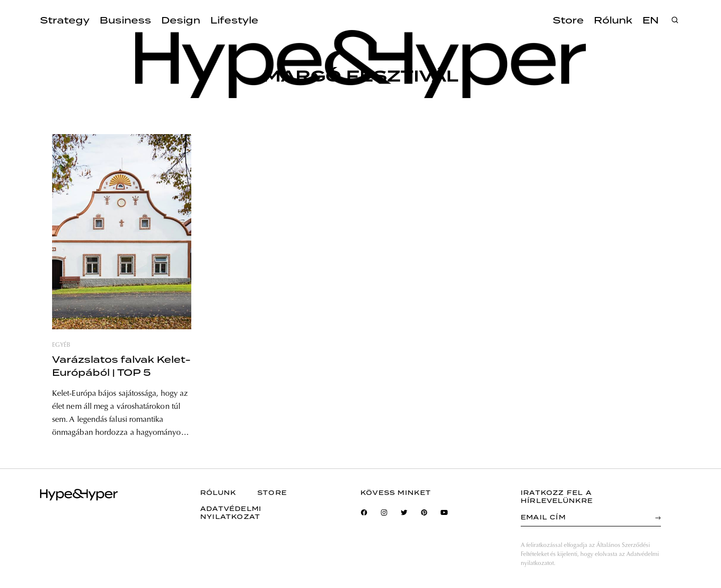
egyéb (61, 345)
